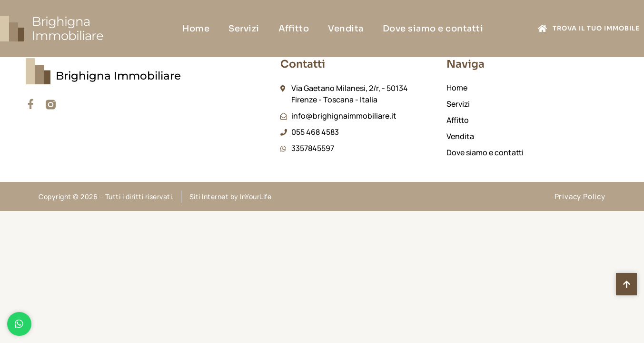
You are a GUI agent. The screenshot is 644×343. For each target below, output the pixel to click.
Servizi (244, 29)
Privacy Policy (580, 197)
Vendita (346, 29)
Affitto (294, 29)
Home (196, 29)
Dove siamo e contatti (433, 29)
